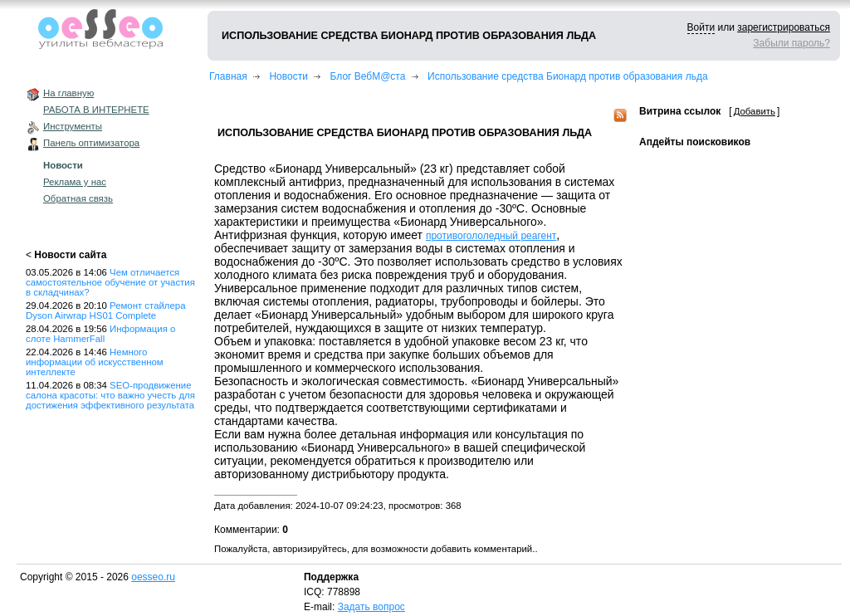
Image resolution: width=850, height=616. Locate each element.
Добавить (755, 111)
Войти (701, 27)
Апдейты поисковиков (695, 142)
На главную (68, 93)
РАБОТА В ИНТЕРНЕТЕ (96, 110)
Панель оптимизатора (91, 143)
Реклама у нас (75, 182)
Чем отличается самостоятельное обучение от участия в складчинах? (110, 282)
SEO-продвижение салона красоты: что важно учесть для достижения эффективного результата (110, 395)
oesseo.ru (153, 577)
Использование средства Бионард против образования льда (568, 76)
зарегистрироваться (784, 27)
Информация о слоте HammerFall (100, 334)
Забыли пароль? (791, 43)
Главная (228, 76)
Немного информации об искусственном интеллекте (95, 362)
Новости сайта (70, 255)
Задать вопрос (371, 607)
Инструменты (73, 126)
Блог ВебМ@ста (368, 76)
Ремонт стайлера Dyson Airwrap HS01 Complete (105, 310)
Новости (63, 165)
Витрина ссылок (680, 111)
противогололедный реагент (491, 236)
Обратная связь (78, 198)
